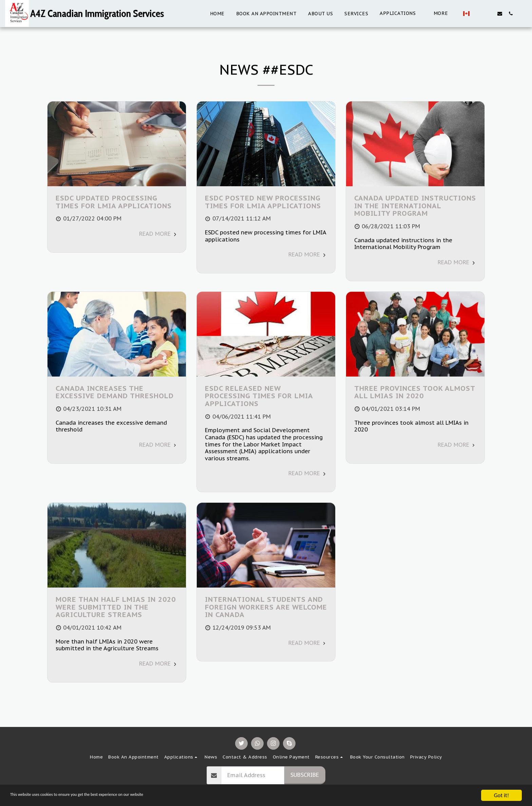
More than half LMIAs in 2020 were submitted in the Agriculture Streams (116, 607)
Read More (159, 234)
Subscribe (305, 775)
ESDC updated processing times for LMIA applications (114, 202)
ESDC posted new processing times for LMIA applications (263, 202)
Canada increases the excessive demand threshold (115, 392)
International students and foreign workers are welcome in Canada (266, 607)
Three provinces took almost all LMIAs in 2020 (415, 392)
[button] (375, 13)
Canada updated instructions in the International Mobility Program (415, 206)
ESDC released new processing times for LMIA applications (259, 396)
